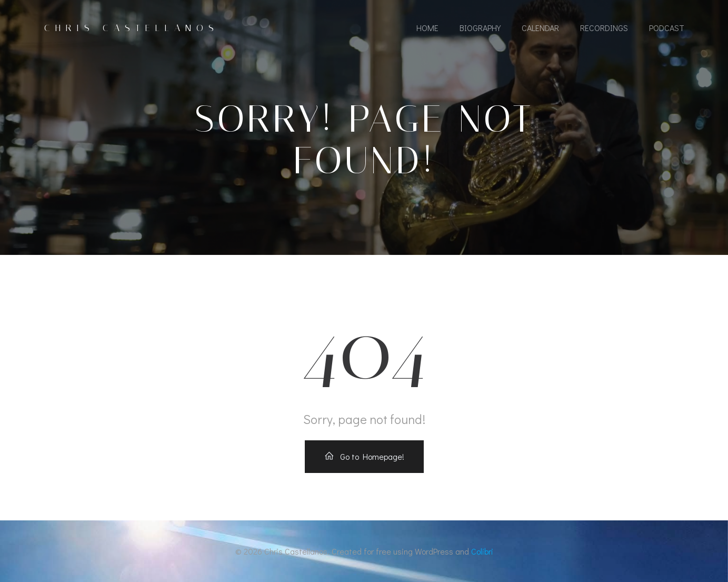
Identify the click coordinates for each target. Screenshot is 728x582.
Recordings (604, 28)
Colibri (482, 551)
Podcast (667, 28)
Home (427, 28)
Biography (480, 28)
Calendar (540, 28)
